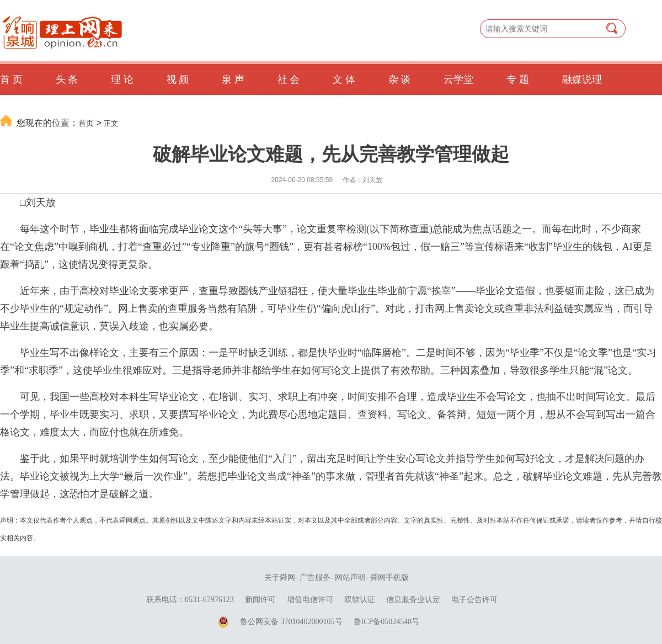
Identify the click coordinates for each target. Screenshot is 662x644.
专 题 (518, 79)
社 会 (289, 79)
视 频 (178, 79)
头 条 (67, 79)
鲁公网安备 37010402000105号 (291, 622)
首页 (86, 123)
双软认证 (360, 600)
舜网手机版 (389, 578)
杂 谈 (400, 79)
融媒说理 (582, 79)
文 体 (344, 79)
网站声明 (350, 578)
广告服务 (315, 578)
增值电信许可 (310, 600)
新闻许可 (260, 600)
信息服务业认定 (413, 600)
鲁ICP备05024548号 (387, 622)
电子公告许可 (474, 600)
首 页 (11, 79)
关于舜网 (280, 578)
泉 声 (233, 79)
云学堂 (458, 79)
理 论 (122, 79)
